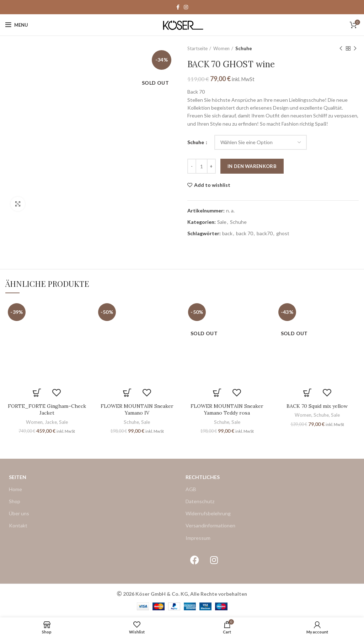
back (227, 233)
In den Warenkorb (252, 166)
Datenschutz (200, 501)
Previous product (341, 49)
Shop (15, 501)
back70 (265, 233)
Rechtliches (203, 477)
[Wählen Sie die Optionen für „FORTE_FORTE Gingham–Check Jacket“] (37, 393)
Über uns (19, 513)
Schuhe (244, 48)
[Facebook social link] (178, 7)
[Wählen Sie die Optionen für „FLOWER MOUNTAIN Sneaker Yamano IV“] (127, 393)
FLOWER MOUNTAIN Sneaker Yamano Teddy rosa (227, 410)
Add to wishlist (212, 185)
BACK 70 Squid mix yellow (317, 406)
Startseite (197, 48)
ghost (283, 233)
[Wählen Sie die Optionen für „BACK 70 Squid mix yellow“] (307, 393)
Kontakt (18, 525)
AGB (191, 489)
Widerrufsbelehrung (208, 513)
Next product (355, 49)
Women (221, 48)
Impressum (198, 538)
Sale (222, 222)
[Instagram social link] (186, 7)
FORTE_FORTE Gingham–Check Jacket (47, 410)
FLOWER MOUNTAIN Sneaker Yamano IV (137, 410)
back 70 (245, 233)
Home (15, 489)
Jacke (51, 422)
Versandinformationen (210, 525)
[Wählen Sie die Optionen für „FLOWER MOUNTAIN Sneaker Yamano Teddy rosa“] (217, 393)
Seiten (18, 477)
